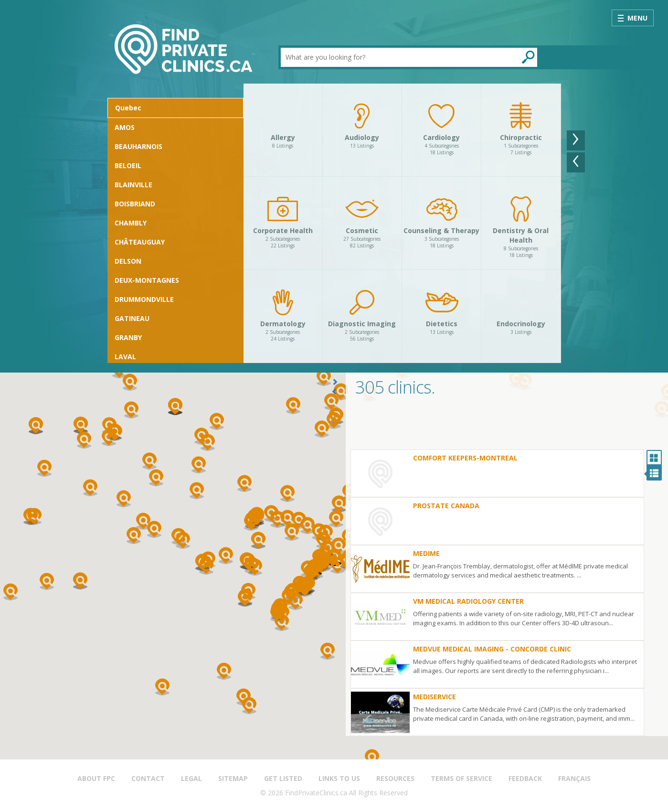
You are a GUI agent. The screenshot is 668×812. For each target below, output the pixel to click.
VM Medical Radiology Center (468, 601)
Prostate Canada (446, 506)
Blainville (133, 185)
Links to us (339, 778)
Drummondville (144, 299)
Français (574, 778)
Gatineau (132, 318)
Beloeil (128, 166)
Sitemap (233, 778)
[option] (402, 223)
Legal (191, 778)
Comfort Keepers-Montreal (465, 458)
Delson (128, 261)
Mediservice (435, 697)
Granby (128, 337)
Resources (395, 778)
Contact (148, 778)
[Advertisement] (507, 426)
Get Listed (283, 778)
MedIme (426, 553)
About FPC (96, 778)
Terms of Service (461, 778)
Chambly (131, 223)
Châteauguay (140, 242)
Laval (125, 357)
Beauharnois (138, 146)
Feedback (525, 778)
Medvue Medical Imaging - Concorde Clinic (492, 649)
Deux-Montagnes (147, 280)
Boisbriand (135, 204)
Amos (125, 127)
